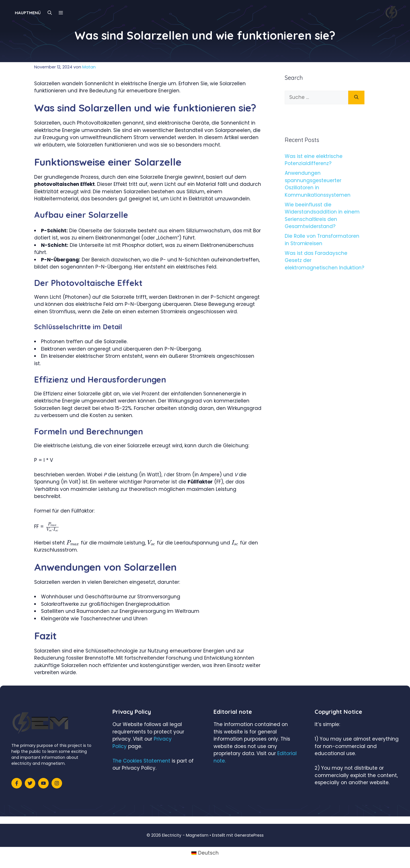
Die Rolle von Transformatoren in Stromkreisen (322, 240)
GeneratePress (249, 835)
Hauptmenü (28, 13)
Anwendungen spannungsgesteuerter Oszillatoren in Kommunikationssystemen (318, 184)
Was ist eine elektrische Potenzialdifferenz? (314, 160)
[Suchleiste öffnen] (50, 13)
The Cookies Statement (141, 761)
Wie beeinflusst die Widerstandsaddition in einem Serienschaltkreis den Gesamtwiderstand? (322, 216)
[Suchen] (356, 97)
